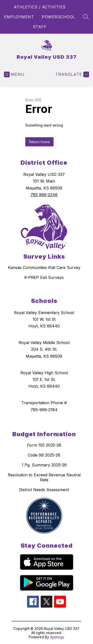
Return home (39, 142)
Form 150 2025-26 (44, 445)
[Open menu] (14, 74)
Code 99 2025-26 (44, 455)
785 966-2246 (44, 195)
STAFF (40, 27)
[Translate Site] (72, 74)
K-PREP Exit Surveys (44, 277)
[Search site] (86, 17)
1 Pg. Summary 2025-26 (44, 465)
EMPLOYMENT (19, 17)
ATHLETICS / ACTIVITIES (40, 7)
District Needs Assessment (44, 490)
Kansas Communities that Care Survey (44, 268)
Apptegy (57, 637)
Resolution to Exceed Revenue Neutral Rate (44, 477)
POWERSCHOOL (59, 17)
